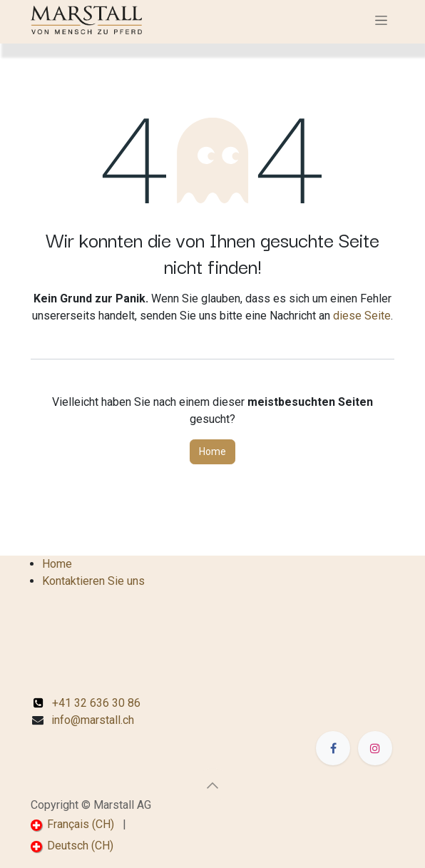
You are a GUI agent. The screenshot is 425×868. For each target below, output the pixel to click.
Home (212, 451)
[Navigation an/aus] (381, 20)
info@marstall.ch (93, 720)
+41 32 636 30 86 (87, 703)
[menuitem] (72, 824)
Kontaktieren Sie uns (93, 581)
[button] (212, 785)
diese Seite (362, 316)
